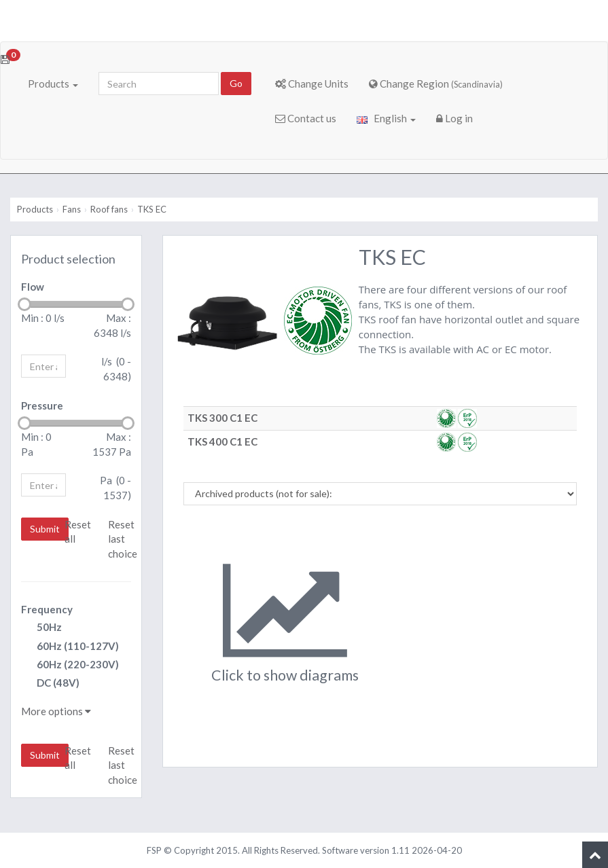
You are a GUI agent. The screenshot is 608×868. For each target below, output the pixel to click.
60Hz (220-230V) (70, 665)
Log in (454, 118)
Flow (33, 287)
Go (236, 83)
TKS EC (152, 209)
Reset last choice (123, 539)
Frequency (47, 609)
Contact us (306, 118)
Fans (72, 209)
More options (56, 711)
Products (53, 84)
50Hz (41, 628)
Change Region (436, 84)
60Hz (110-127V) (70, 647)
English (386, 118)
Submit (45, 529)
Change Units (312, 84)
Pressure (42, 405)
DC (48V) (50, 684)
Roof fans (109, 209)
